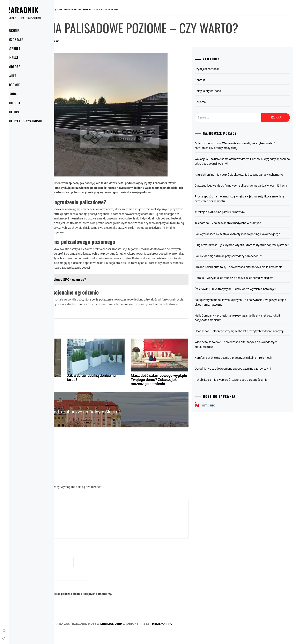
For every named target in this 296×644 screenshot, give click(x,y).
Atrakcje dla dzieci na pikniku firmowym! (242, 238)
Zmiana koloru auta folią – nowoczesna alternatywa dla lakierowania (252, 304)
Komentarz (73, 508)
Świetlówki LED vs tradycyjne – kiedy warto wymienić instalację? (250, 335)
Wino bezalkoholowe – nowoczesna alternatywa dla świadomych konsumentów (249, 398)
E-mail (70, 574)
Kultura (22, 112)
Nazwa (70, 560)
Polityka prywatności (33, 121)
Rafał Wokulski (111, 58)
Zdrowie (22, 85)
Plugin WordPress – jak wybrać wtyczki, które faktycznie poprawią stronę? (252, 277)
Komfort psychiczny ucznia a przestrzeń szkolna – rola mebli (251, 413)
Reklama (222, 118)
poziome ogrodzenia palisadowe (103, 216)
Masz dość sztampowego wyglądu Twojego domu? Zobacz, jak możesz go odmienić (187, 397)
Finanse (21, 58)
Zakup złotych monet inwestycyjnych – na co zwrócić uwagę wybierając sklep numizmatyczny (250, 351)
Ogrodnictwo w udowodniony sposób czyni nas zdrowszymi (246, 429)
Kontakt (221, 96)
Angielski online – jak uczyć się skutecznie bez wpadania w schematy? (252, 193)
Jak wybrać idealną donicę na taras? (137, 393)
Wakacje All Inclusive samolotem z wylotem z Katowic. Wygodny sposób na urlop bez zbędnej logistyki (251, 178)
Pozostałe (23, 39)
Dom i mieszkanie (79, 334)
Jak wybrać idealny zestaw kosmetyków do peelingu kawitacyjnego (249, 262)
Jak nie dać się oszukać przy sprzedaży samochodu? (250, 291)
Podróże (22, 67)
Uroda (20, 94)
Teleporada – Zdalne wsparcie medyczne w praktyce (249, 249)
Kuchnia (22, 30)
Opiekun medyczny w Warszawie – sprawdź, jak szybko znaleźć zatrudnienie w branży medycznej (251, 162)
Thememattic (223, 635)
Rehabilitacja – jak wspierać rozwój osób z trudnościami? (253, 442)
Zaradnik (31, 10)
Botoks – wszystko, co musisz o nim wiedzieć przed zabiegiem (249, 320)
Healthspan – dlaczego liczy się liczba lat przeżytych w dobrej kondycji (251, 382)
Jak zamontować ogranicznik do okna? (82, 393)
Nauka (20, 76)
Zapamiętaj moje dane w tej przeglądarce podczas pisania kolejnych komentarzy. (121, 606)
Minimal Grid (173, 635)
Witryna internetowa (78, 588)
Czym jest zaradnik (228, 85)
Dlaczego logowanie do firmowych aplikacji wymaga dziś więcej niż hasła (252, 209)
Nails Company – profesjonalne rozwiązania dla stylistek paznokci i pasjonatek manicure (252, 367)
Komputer (23, 103)
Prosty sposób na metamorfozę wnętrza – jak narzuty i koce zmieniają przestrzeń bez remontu (251, 224)
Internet (22, 49)
